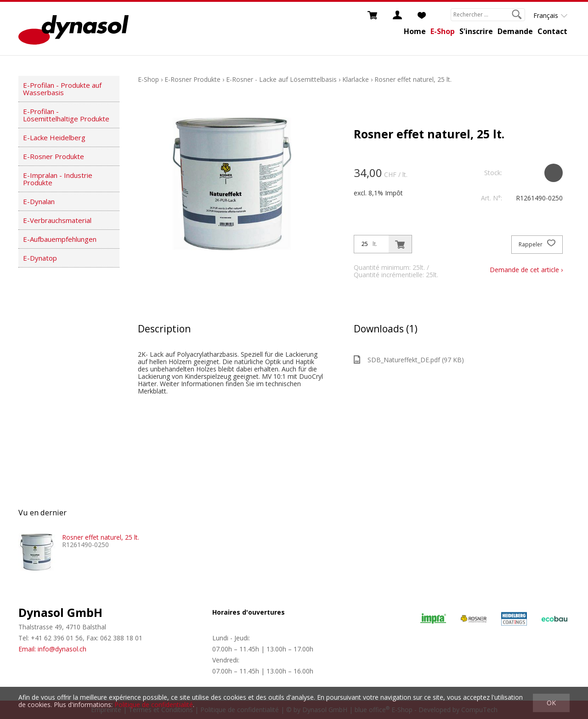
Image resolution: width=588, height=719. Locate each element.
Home (415, 31)
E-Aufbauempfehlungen (60, 239)
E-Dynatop (40, 258)
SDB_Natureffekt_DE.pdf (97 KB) (409, 360)
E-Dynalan (39, 201)
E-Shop (443, 31)
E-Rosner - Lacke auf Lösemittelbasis (281, 79)
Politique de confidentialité (154, 705)
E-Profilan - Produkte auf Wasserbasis (62, 89)
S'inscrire (476, 31)
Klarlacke (356, 79)
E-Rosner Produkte (54, 156)
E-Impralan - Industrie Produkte (58, 179)
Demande (515, 31)
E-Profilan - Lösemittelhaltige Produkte (66, 115)
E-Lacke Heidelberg (54, 137)
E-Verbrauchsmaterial (57, 220)
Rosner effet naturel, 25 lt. (413, 79)
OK (551, 703)
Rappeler (537, 245)
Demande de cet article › (526, 270)
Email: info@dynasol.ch (52, 649)
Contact (552, 31)
